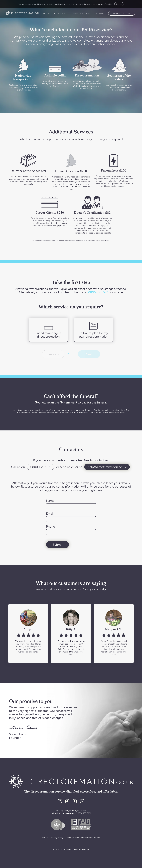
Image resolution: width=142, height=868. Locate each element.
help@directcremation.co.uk (107, 467)
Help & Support (99, 13)
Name (50, 501)
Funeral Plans (78, 13)
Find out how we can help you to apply (107, 413)
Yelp (103, 589)
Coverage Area (72, 838)
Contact (45, 838)
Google (88, 589)
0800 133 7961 (98, 292)
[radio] (48, 330)
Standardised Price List (91, 838)
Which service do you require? (71, 307)
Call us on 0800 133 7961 (122, 13)
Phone (50, 527)
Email (50, 514)
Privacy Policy (57, 838)
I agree (119, 4)
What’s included (64, 13)
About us (51, 13)
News (88, 13)
